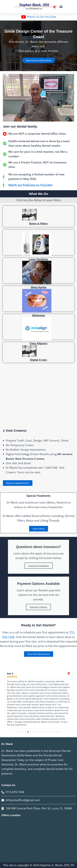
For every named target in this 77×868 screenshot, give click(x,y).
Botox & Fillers (39, 224)
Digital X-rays (38, 360)
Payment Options (38, 607)
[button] (61, 7)
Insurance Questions (39, 566)
